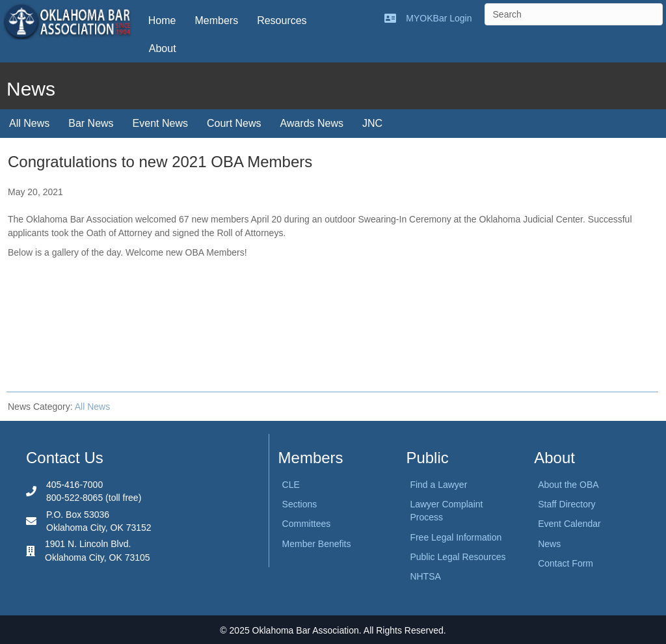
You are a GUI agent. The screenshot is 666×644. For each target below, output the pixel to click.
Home (162, 20)
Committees (307, 524)
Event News (160, 123)
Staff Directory (566, 504)
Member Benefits (317, 544)
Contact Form (566, 563)
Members (216, 20)
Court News (234, 123)
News (549, 544)
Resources (282, 20)
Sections (300, 504)
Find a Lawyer (438, 485)
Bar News (91, 123)
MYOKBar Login (439, 18)
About (163, 48)
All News (29, 123)
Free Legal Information (456, 537)
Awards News (312, 123)
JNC (372, 123)
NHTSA (425, 576)
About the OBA (568, 485)
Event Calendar (569, 524)
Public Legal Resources (458, 557)
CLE (291, 485)
